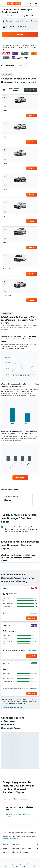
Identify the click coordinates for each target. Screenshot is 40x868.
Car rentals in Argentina (25, 863)
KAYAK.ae (8, 863)
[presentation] (38, 574)
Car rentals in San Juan (19, 865)
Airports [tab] (7, 799)
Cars (15, 863)
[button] (4, 3)
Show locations (33, 613)
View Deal (32, 115)
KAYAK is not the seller (21, 844)
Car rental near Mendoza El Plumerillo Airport (18, 815)
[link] (20, 478)
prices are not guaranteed (11, 838)
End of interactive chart (4, 375)
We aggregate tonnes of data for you (21, 848)
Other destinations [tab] (21, 799)
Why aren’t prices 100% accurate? (21, 852)
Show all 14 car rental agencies (12, 707)
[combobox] (9, 16)
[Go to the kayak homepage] (14, 3)
